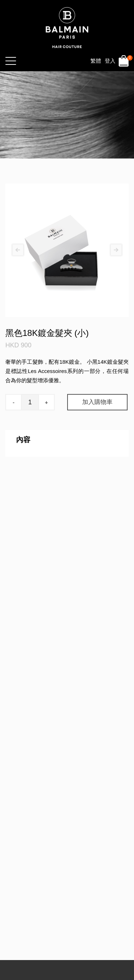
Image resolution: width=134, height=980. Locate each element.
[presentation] (18, 250)
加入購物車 (97, 402)
